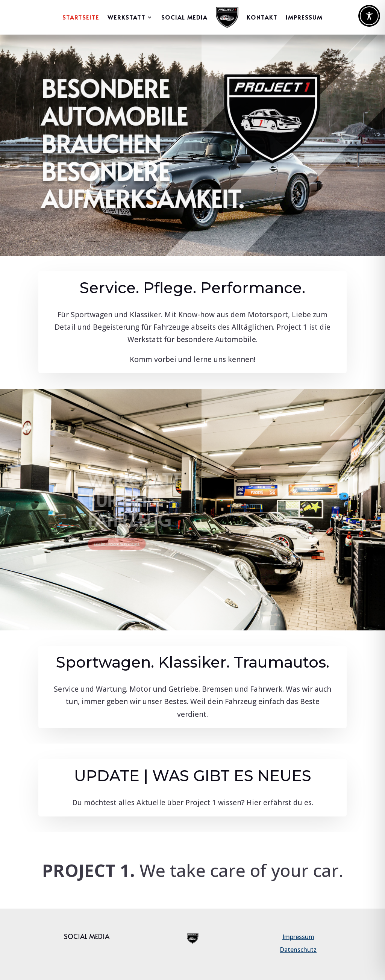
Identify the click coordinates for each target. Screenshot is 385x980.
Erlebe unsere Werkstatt (134, 536)
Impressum (298, 937)
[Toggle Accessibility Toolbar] (369, 16)
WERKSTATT (127, 17)
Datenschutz (298, 950)
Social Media (184, 17)
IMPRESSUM (304, 17)
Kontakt (262, 17)
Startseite (81, 17)
